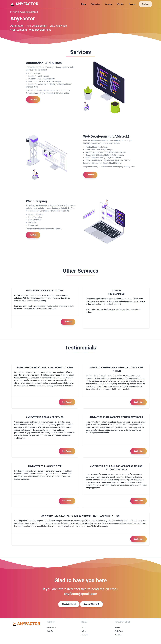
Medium (118, 635)
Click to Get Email (69, 604)
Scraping (109, 4)
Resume (132, 4)
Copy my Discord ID (91, 604)
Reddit (83, 627)
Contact (145, 4)
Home (84, 4)
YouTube (84, 635)
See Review (67, 402)
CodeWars (119, 631)
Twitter (83, 631)
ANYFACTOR (24, 4)
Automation (96, 4)
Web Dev (120, 4)
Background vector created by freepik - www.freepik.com (23, 643)
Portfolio (33, 99)
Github (117, 627)
